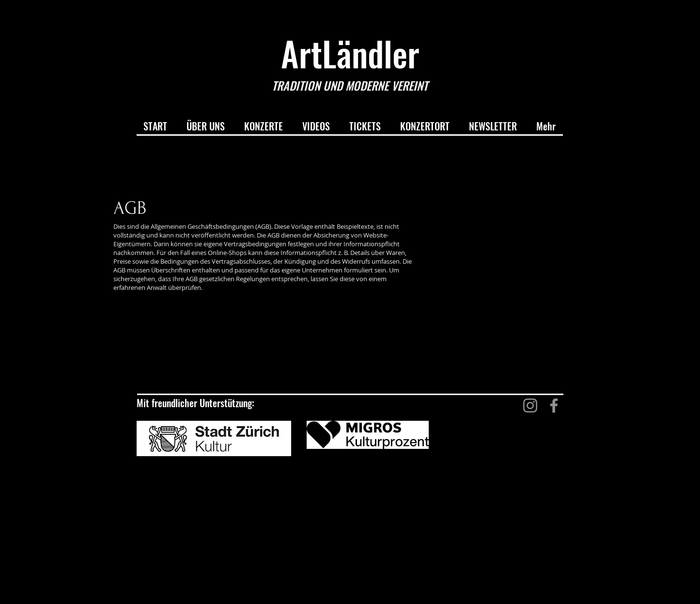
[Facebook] (554, 405)
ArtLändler (350, 53)
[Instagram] (530, 405)
